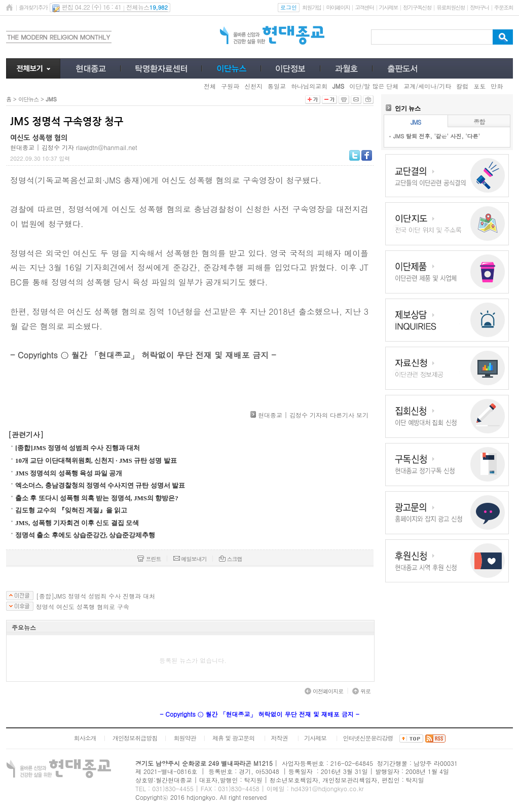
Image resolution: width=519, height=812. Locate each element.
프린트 (149, 559)
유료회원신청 (451, 7)
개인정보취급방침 (135, 738)
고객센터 (364, 7)
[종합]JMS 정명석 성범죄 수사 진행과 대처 (78, 448)
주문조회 (504, 7)
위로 (361, 691)
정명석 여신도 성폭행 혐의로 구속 (83, 607)
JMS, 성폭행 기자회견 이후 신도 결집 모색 (77, 523)
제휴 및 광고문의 (233, 738)
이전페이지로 (324, 691)
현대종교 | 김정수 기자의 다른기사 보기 (313, 415)
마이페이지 (338, 7)
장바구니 (479, 7)
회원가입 (311, 7)
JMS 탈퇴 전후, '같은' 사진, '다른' (437, 136)
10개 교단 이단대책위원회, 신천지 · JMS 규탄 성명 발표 (96, 460)
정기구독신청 (417, 7)
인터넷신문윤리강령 (368, 738)
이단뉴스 (28, 99)
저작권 (280, 738)
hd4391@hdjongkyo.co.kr (327, 788)
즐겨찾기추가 (33, 7)
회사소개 (85, 738)
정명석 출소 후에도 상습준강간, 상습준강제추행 (85, 535)
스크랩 (231, 559)
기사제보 (388, 7)
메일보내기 (190, 559)
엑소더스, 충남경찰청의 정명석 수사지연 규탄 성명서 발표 (100, 485)
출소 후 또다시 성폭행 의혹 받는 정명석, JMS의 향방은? (97, 498)
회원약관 (184, 738)
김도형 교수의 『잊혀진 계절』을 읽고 (71, 510)
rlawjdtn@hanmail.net (107, 147)
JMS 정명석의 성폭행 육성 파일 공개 (69, 473)
